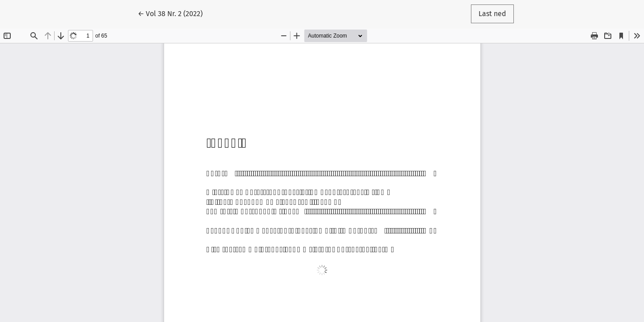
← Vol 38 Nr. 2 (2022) (174, 13)
